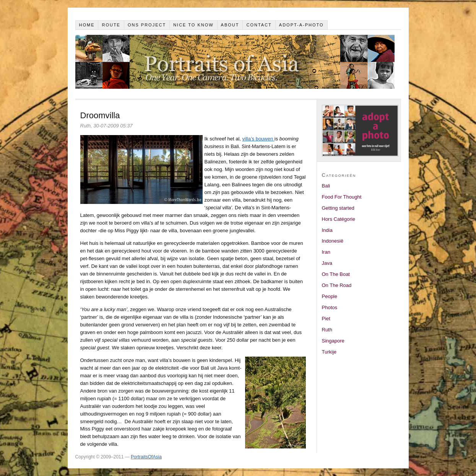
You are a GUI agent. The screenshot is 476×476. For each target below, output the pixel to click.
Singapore (333, 341)
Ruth (327, 330)
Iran (326, 252)
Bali (326, 186)
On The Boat (336, 274)
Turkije (329, 352)
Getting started (338, 208)
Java (327, 263)
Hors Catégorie (339, 219)
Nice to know (193, 25)
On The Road (337, 285)
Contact (259, 25)
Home (87, 25)
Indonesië (333, 241)
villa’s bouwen (258, 139)
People (330, 296)
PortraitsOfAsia (146, 457)
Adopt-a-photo (301, 25)
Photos (330, 307)
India (327, 230)
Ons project (147, 25)
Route (111, 25)
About (230, 25)
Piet (326, 319)
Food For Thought (342, 197)
